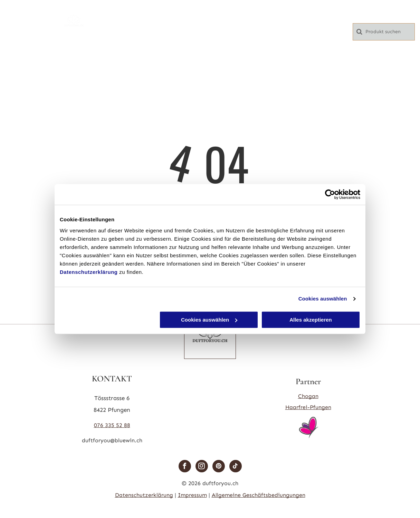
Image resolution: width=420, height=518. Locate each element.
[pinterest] (219, 467)
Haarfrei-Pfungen (308, 407)
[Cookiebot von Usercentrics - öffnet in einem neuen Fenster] (330, 194)
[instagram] (202, 467)
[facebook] (185, 467)
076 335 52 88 (112, 425)
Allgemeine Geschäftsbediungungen (259, 495)
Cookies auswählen (323, 299)
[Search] (384, 32)
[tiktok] (236, 467)
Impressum (192, 495)
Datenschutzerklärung (89, 272)
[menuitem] (162, 13)
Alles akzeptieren (311, 320)
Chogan (308, 396)
